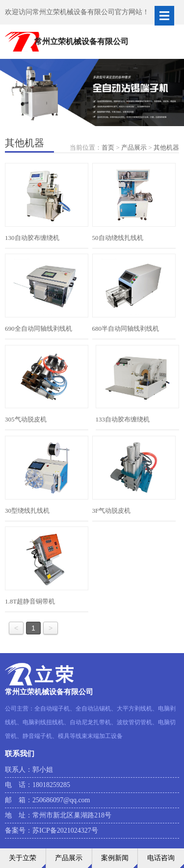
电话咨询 (161, 858)
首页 (108, 147)
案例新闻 (115, 858)
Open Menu (164, 16)
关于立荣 (23, 858)
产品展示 (134, 147)
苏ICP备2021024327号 (65, 830)
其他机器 (166, 147)
